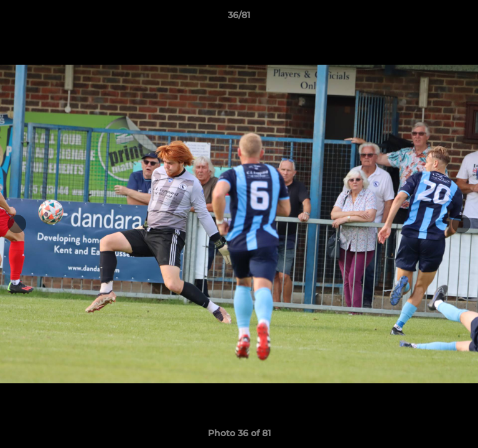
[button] (463, 18)
